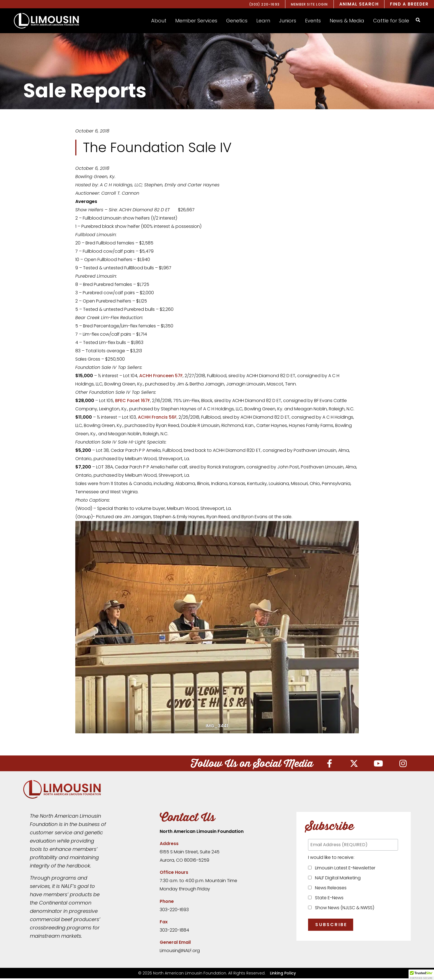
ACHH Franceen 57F (161, 376)
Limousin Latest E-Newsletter (344, 870)
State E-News (328, 899)
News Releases (330, 889)
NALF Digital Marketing (337, 879)
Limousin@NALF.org (180, 952)
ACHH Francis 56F (157, 417)
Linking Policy (283, 975)
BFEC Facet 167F (133, 401)
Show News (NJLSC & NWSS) (343, 909)
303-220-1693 (174, 911)
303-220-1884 (174, 932)
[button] (159, 21)
